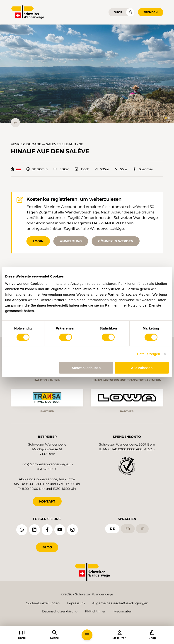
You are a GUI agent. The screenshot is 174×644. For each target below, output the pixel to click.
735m (102, 169)
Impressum (76, 603)
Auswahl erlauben (86, 368)
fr (128, 529)
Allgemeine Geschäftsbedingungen (120, 603)
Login (38, 241)
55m (121, 169)
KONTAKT (47, 501)
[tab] (166, 118)
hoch (82, 169)
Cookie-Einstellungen (43, 603)
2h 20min (37, 169)
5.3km (61, 169)
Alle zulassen (142, 368)
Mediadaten (123, 611)
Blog (47, 547)
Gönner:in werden (116, 241)
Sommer (143, 169)
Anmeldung (71, 241)
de (112, 529)
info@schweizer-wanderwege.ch (47, 464)
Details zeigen (149, 354)
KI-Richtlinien (96, 611)
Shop (118, 12)
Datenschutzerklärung (60, 611)
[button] (87, 74)
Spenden (151, 12)
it (142, 529)
